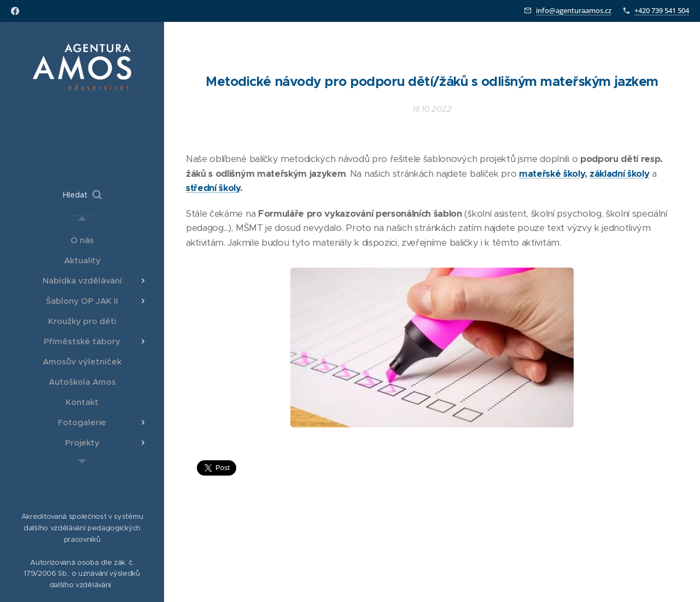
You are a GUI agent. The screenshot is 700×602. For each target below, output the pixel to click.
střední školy (213, 188)
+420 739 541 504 (662, 10)
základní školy (620, 173)
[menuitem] (82, 240)
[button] (82, 195)
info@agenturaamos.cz (574, 10)
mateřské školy (552, 173)
